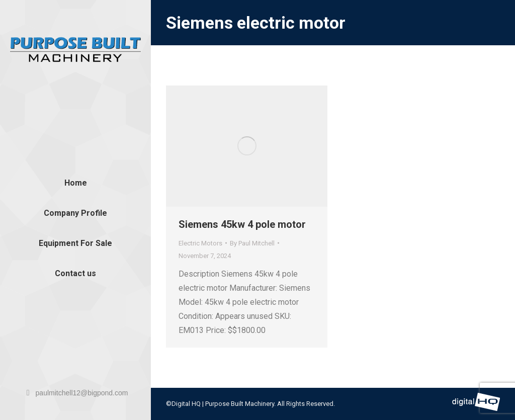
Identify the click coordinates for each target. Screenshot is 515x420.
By (252, 243)
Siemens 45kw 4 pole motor (242, 224)
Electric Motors (200, 243)
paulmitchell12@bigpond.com (76, 393)
